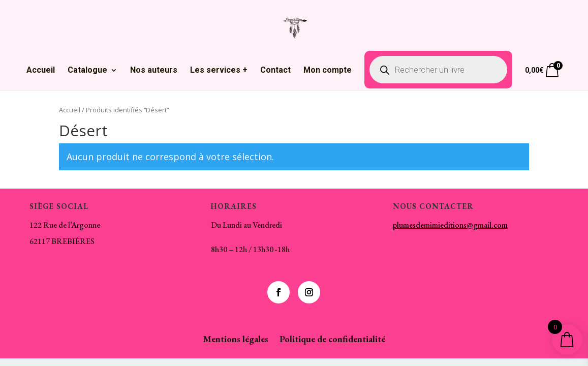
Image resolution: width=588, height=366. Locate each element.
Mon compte (328, 71)
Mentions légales (236, 340)
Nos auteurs (154, 71)
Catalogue (87, 71)
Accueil (41, 71)
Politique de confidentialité (332, 340)
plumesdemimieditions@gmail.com (450, 225)
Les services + (219, 71)
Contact (275, 71)
